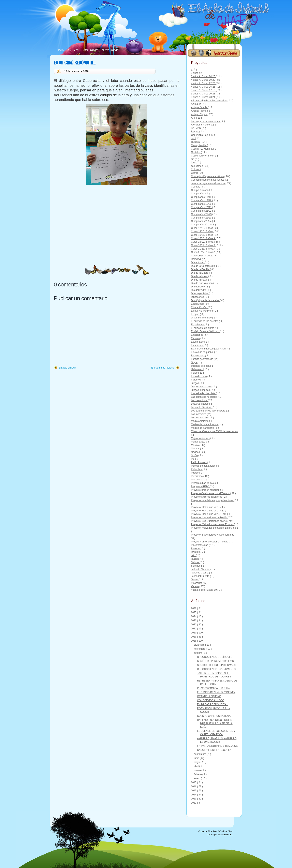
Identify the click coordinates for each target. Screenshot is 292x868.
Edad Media (198, 304)
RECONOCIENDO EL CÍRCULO (215, 657)
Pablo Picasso (199, 462)
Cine (194, 163)
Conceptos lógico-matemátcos (208, 176)
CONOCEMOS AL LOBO (211, 700)
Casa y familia (199, 145)
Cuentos (196, 187)
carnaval (196, 142)
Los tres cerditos (200, 418)
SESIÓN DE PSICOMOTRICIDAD (216, 661)
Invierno (196, 380)
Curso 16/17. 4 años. (203, 242)
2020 (194, 633)
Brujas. (195, 132)
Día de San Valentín (202, 283)
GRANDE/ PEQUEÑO (209, 696)
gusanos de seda (201, 366)
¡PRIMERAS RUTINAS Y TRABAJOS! (218, 746)
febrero (198, 774)
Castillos (196, 152)
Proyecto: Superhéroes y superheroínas (213, 535)
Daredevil (196, 259)
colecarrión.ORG (226, 835)
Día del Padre (199, 290)
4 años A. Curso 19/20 (203, 80)
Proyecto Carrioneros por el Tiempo (211, 493)
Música (195, 445)
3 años (195, 73)
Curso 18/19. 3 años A (203, 245)
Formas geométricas (202, 359)
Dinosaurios (198, 297)
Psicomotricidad (200, 545)
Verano (195, 586)
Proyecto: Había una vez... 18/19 (209, 514)
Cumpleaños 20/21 (202, 207)
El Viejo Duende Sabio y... (205, 331)
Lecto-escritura (199, 400)
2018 (194, 641)
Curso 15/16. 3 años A (203, 238)
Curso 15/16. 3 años (202, 235)
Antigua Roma (199, 111)
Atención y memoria (202, 125)
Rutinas (195, 559)
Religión (196, 552)
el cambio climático (202, 318)
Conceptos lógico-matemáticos (208, 180)
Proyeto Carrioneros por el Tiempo (210, 542)
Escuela (196, 338)
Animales (196, 104)
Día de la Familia (200, 269)
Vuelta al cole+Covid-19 (204, 590)
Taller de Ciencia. (201, 569)
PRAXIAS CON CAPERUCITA (214, 688)
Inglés (195, 373)
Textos (195, 580)
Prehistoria (197, 476)
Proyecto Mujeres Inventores (207, 497)
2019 (194, 637)
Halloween (197, 369)
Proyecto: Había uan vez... (206, 507)
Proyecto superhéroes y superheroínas (212, 500)
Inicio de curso (199, 376)
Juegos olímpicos (201, 390)
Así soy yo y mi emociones (206, 121)
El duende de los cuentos (205, 321)
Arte (194, 118)
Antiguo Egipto (199, 114)
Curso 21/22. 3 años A (203, 252)
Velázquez (197, 583)
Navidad (196, 452)
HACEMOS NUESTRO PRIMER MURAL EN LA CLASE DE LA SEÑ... (215, 723)
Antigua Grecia (199, 107)
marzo (198, 770)
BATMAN (196, 128)
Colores (196, 169)
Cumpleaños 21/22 (202, 211)
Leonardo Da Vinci (201, 407)
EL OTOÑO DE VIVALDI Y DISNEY (216, 692)
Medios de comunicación (205, 424)
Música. (196, 449)
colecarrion (197, 166)
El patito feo (198, 325)
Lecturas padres (200, 404)
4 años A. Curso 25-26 (203, 87)
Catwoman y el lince (202, 156)
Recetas (196, 549)
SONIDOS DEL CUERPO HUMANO (217, 665)
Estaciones (197, 345)
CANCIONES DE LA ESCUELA (214, 750)
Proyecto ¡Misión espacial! (206, 490)
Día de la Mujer (200, 276)
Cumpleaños (198, 194)
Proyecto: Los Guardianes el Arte (209, 521)
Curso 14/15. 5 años (202, 231)
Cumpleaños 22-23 (202, 214)
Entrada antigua (67, 368)
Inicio (61, 50)
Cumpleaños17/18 (201, 225)
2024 (194, 616)
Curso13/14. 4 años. (202, 256)
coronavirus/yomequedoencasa (208, 183)
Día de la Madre (200, 273)
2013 (194, 799)
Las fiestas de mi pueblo (205, 397)
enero (197, 778)
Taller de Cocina (200, 573)
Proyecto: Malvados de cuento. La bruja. (213, 528)
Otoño (195, 455)
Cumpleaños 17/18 (202, 197)
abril (196, 766)
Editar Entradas (90, 50)
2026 (194, 608)
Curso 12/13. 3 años (202, 228)
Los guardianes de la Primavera (209, 411)
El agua (195, 314)
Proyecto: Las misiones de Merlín (209, 518)
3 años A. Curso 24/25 (203, 76)
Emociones (197, 335)
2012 (194, 803)
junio (197, 758)
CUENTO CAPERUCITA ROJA (214, 716)
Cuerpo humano (200, 190)
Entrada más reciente (163, 368)
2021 (194, 629)
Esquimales (198, 342)
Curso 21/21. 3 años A (203, 249)
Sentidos (196, 566)
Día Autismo (198, 263)
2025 (194, 612)
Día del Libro (198, 287)
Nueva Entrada (110, 50)
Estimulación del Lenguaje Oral (208, 349)
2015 (194, 791)
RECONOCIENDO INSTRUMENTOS (217, 669)
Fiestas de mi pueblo (203, 352)
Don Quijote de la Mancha (205, 300)
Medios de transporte (203, 428)
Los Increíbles (199, 414)
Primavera (197, 480)
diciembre (199, 645)
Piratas (195, 473)
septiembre (200, 754)
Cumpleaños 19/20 (202, 204)
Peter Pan (197, 469)
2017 (194, 782)
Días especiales (200, 294)
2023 (194, 620)
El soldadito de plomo (203, 328)
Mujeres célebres (201, 438)
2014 (194, 795)
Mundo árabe (199, 442)
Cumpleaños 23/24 (202, 221)
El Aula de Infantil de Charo (221, 831)
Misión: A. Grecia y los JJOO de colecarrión (214, 431)
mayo (197, 762)
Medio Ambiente (200, 421)
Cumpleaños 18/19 (202, 200)
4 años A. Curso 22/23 (203, 83)
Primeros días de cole (203, 483)
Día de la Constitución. (204, 266)
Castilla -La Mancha (202, 149)
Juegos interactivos (202, 387)
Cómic (195, 173)
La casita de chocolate (203, 393)
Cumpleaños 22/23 (202, 218)
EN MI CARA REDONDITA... (75, 63)
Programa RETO (200, 487)
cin (193, 159)
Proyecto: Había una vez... (206, 511)
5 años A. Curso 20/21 (203, 94)
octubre (198, 653)
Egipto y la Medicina (202, 311)
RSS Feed (73, 50)
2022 (194, 625)
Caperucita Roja (200, 135)
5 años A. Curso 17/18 (203, 90)
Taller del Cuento (200, 576)
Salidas (195, 562)
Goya (194, 362)
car (193, 138)
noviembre (200, 649)
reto (193, 555)
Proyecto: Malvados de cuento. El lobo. (212, 524)
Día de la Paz (199, 280)
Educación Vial (199, 307)
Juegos (195, 383)
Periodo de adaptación (203, 466)
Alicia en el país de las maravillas (209, 101)
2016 (194, 787)
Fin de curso (198, 356)
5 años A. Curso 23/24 (203, 97)
